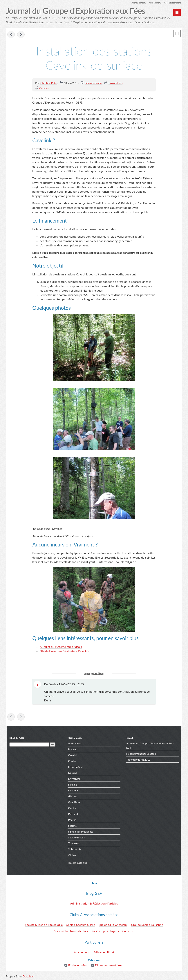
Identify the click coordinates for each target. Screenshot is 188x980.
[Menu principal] (177, 12)
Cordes (72, 761)
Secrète (72, 826)
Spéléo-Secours (77, 838)
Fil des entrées (77, 965)
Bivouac (72, 750)
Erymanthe (74, 779)
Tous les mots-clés (77, 863)
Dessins (72, 773)
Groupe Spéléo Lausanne (147, 925)
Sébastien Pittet (49, 83)
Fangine (72, 785)
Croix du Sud (75, 767)
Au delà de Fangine (11, 35)
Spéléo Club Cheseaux (113, 925)
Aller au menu (153, 3)
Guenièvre (74, 803)
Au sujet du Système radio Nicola (61, 647)
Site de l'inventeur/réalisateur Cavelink (64, 651)
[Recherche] (29, 745)
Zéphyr (72, 855)
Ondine (72, 808)
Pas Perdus (74, 814)
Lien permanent (94, 83)
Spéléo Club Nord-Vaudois (71, 931)
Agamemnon (82, 952)
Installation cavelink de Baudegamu (21, 35)
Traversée (73, 844)
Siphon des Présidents (80, 832)
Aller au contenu (135, 3)
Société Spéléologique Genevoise (113, 931)
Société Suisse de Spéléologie (44, 925)
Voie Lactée (74, 850)
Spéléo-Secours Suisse (81, 925)
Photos (72, 820)
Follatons (73, 791)
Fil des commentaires (109, 965)
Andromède (75, 744)
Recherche (16, 738)
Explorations (115, 83)
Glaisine (72, 797)
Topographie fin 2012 (139, 760)
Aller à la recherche (172, 3)
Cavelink (44, 88)
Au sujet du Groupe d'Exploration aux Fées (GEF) (151, 746)
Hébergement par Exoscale (142, 754)
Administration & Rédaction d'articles (94, 903)
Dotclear (28, 976)
